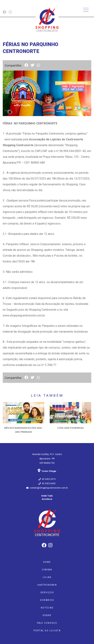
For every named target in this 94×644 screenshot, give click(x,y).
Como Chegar (47, 471)
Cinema (47, 570)
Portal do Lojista (47, 631)
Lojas (47, 577)
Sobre (47, 615)
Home (47, 562)
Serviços (47, 592)
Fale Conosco (47, 623)
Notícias (47, 608)
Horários (47, 600)
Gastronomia (47, 585)
